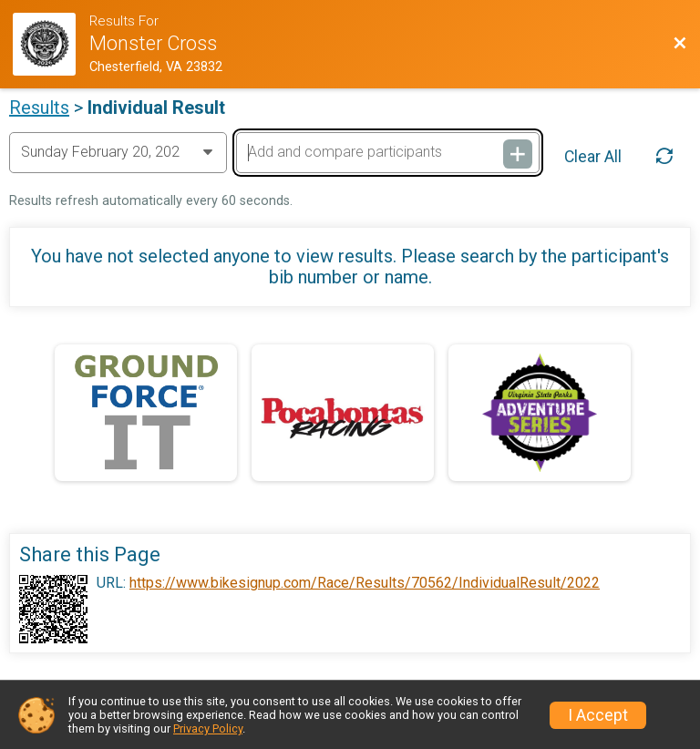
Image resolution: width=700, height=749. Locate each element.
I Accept (598, 715)
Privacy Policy (208, 728)
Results (39, 108)
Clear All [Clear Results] (593, 157)
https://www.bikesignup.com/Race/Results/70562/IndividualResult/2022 (365, 583)
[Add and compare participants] (387, 152)
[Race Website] (51, 44)
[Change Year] (118, 152)
